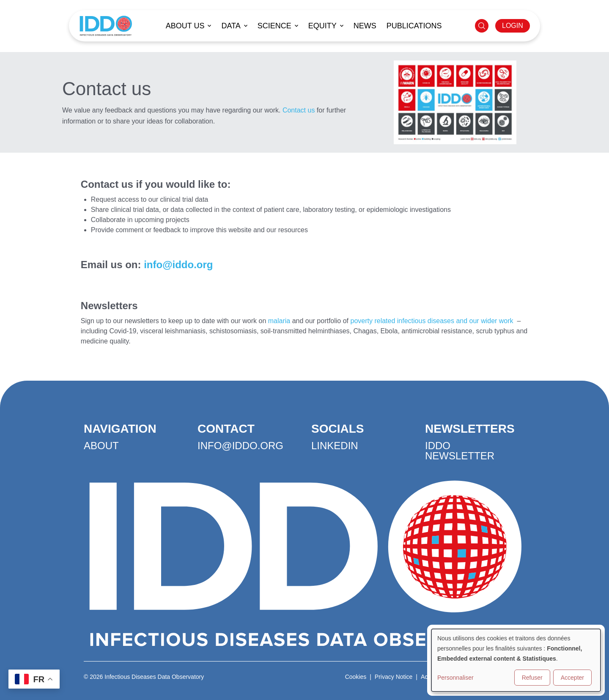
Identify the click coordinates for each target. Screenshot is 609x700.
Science (274, 26)
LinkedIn (335, 446)
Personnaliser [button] (455, 678)
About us (185, 26)
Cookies (356, 677)
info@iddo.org (178, 265)
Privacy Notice (394, 677)
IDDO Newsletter (460, 451)
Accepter (572, 678)
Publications (414, 26)
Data (231, 26)
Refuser (532, 678)
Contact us (299, 110)
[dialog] (516, 660)
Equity (322, 26)
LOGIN (513, 26)
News (365, 26)
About (101, 446)
